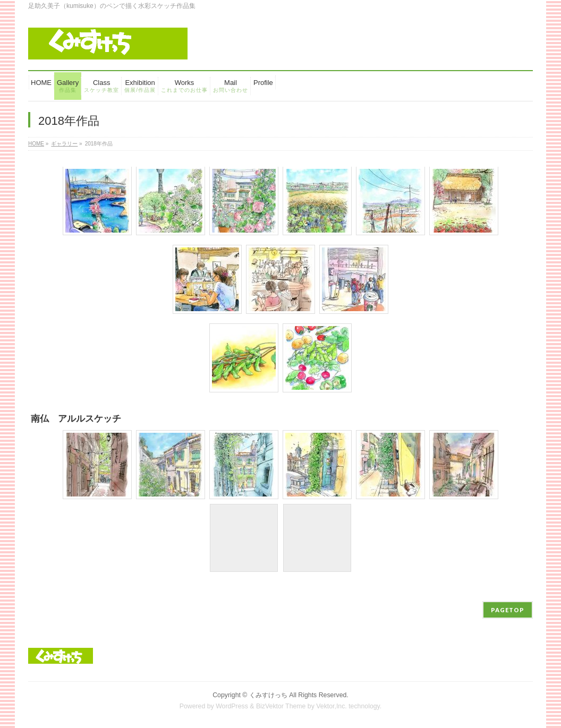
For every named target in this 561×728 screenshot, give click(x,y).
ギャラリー (64, 144)
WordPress (232, 706)
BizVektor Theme (281, 706)
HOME (36, 144)
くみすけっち (268, 695)
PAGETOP (508, 610)
